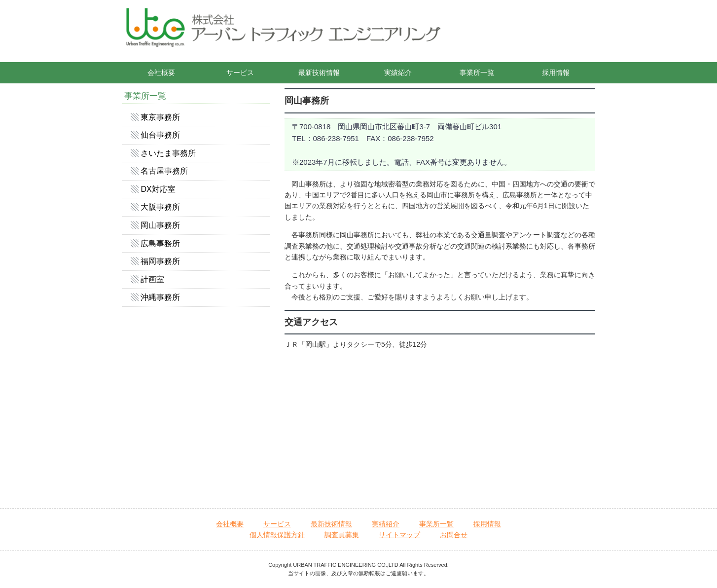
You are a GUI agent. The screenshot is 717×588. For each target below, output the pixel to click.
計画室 (152, 279)
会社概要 (161, 73)
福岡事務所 (160, 261)
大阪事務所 (160, 207)
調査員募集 (342, 535)
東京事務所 (160, 117)
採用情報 (556, 73)
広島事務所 (160, 243)
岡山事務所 (160, 225)
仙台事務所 (160, 135)
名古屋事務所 (164, 171)
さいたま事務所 (168, 153)
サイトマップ (399, 535)
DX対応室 (158, 189)
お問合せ (454, 535)
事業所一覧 (477, 73)
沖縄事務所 (160, 297)
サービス (240, 73)
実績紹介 (398, 73)
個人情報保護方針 (277, 535)
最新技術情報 (319, 73)
